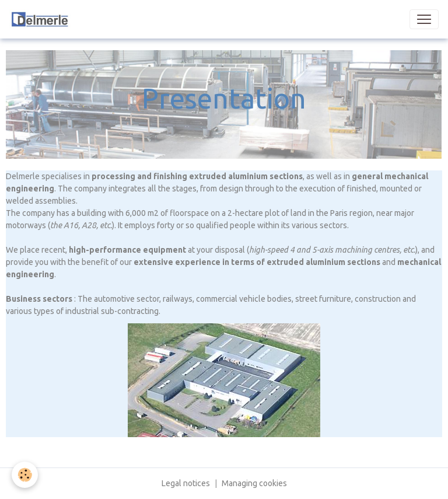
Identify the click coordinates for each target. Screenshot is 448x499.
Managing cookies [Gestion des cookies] (254, 483)
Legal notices (186, 483)
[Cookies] (25, 475)
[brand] (65, 19)
